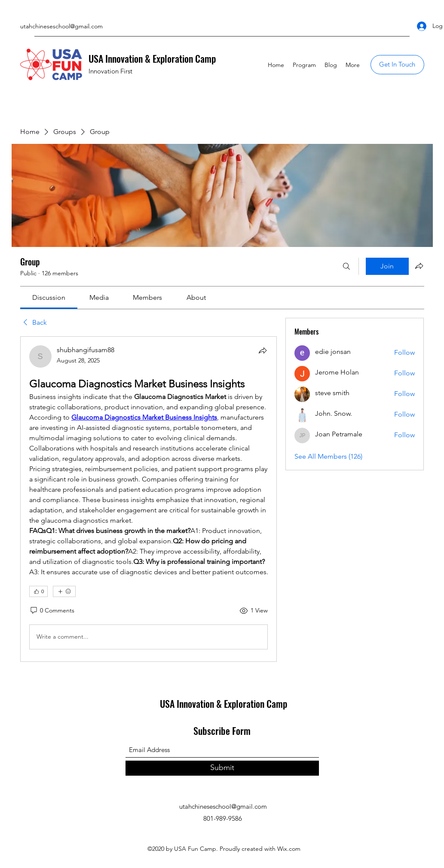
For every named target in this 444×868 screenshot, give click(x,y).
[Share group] (419, 266)
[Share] (263, 350)
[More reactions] (64, 591)
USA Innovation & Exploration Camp (152, 58)
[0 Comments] (52, 611)
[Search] (346, 266)
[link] (49, 297)
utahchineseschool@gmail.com (61, 26)
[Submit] (222, 768)
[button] (397, 65)
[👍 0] (38, 591)
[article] (149, 499)
